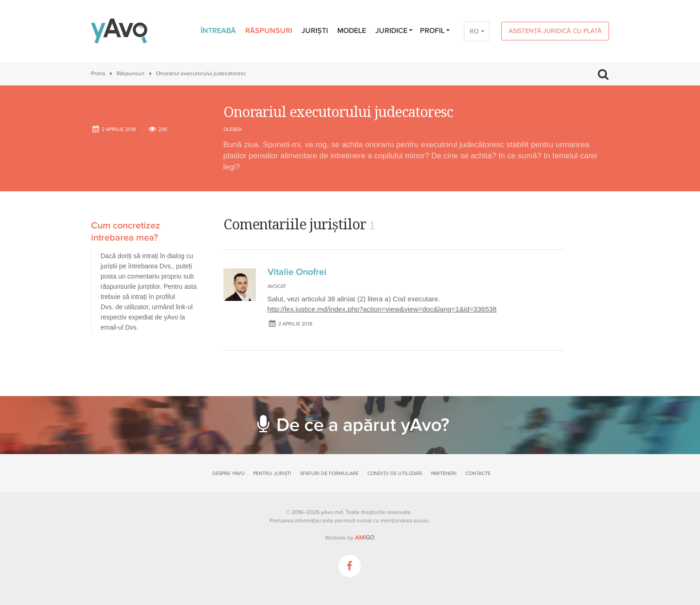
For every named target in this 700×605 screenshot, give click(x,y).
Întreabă (218, 31)
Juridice (395, 31)
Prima (98, 74)
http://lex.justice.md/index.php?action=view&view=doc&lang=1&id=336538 (382, 309)
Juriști (315, 31)
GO (365, 538)
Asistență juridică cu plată (555, 31)
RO (474, 31)
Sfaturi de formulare (329, 473)
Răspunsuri (269, 31)
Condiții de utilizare (395, 473)
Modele (352, 31)
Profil (435, 31)
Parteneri (444, 473)
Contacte (478, 473)
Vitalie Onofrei (297, 272)
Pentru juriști (272, 473)
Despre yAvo (228, 473)
